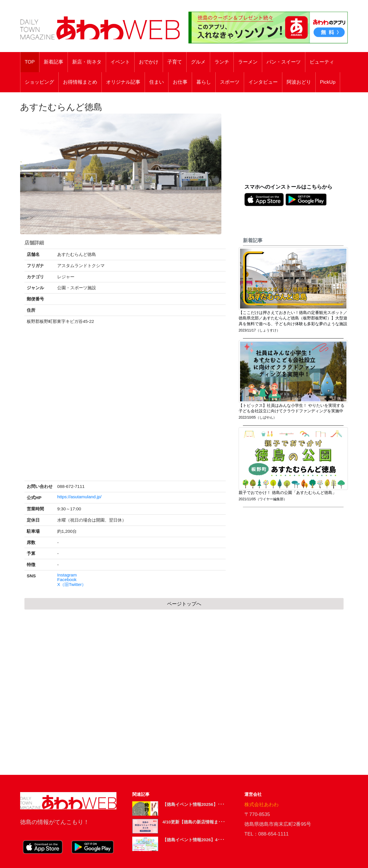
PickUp (328, 82)
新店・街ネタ (87, 62)
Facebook (67, 580)
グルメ (198, 62)
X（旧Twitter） (72, 585)
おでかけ (149, 62)
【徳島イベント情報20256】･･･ (193, 804)
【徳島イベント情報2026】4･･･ (193, 840)
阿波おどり (299, 82)
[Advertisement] (296, 141)
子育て (175, 62)
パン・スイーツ (284, 62)
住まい (157, 82)
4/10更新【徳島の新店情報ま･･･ (194, 822)
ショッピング (39, 82)
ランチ (222, 62)
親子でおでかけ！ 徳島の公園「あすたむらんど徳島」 (287, 493)
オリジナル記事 (123, 82)
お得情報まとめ (80, 82)
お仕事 (180, 82)
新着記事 (53, 62)
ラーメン (248, 62)
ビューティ (322, 62)
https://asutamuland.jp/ (79, 497)
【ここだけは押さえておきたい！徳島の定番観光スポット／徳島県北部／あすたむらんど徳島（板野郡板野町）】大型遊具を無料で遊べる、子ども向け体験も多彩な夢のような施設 (293, 318)
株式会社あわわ (261, 805)
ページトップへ (184, 604)
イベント (120, 62)
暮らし (204, 82)
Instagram (67, 575)
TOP (30, 62)
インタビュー (263, 82)
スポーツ (230, 82)
